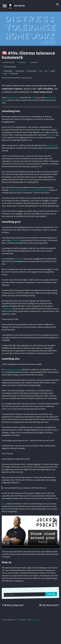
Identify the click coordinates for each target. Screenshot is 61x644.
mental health (20, 71)
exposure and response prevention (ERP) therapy (30, 194)
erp (46, 71)
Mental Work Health (10, 67)
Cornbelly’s (6, 317)
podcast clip (14, 73)
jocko (5, 73)
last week (14, 138)
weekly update (8, 71)
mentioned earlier (13, 382)
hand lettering (32, 71)
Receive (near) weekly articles (14, 611)
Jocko (4, 523)
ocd (41, 71)
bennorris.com (27, 78)
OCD (33, 98)
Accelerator (18, 248)
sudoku (53, 71)
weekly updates (13, 98)
